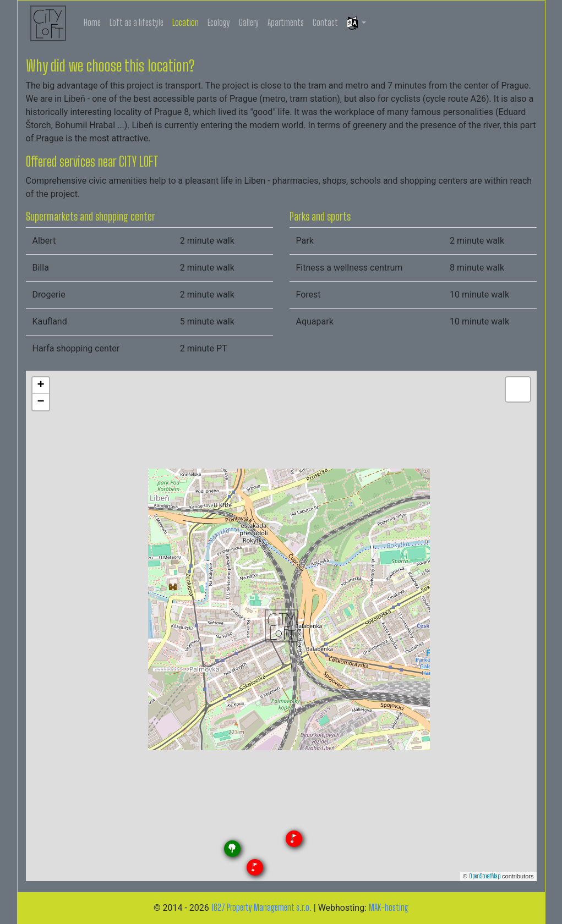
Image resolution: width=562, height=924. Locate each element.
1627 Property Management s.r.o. (261, 907)
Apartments (286, 22)
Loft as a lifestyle (137, 22)
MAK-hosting (389, 907)
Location (185, 22)
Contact (325, 22)
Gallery (249, 22)
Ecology (219, 22)
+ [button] (40, 386)
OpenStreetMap (485, 876)
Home (92, 22)
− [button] (40, 402)
